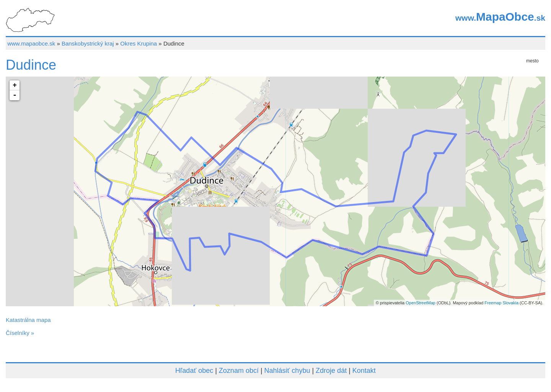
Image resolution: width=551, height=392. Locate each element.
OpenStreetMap (421, 303)
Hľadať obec (194, 371)
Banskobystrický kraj (88, 43)
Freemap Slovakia (501, 303)
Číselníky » (20, 333)
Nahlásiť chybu (287, 371)
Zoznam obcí (239, 371)
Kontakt (364, 371)
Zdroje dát (331, 371)
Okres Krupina (139, 43)
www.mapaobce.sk (31, 43)
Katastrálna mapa (28, 320)
